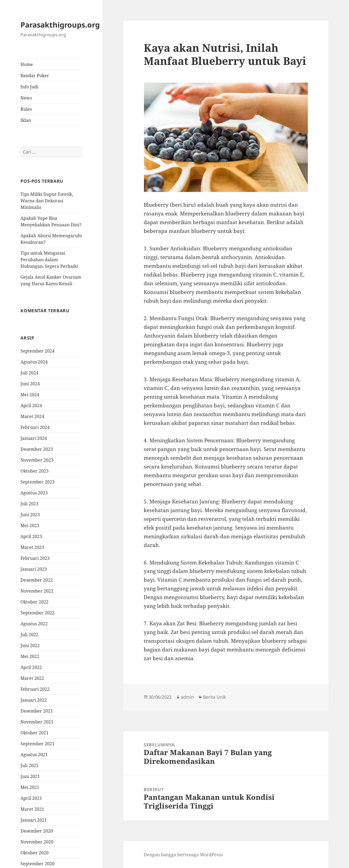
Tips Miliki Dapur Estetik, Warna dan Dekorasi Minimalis (47, 201)
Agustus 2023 (34, 493)
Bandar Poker (35, 76)
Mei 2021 (30, 787)
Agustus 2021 (34, 755)
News (26, 98)
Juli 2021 (29, 765)
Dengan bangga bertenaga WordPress (183, 855)
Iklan (26, 120)
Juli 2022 (29, 635)
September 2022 (37, 613)
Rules (26, 109)
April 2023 (31, 536)
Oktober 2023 (34, 471)
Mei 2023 (30, 525)
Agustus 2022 (34, 624)
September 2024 (37, 351)
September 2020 (37, 864)
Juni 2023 (30, 515)
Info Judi (29, 87)
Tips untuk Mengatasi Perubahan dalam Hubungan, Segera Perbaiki (49, 260)
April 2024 (31, 406)
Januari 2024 (34, 438)
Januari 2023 (34, 569)
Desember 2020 (37, 831)
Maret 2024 (32, 416)
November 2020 (37, 842)
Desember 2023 (37, 449)
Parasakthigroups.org (60, 25)
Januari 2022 (34, 700)
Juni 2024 (30, 384)
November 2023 (37, 460)
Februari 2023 (35, 558)
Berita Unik (215, 697)
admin (187, 697)
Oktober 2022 (34, 602)
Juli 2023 (29, 504)
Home (27, 64)
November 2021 (37, 722)
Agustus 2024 (34, 362)
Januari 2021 (34, 820)
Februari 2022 (35, 689)
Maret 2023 (32, 547)
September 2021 (37, 744)
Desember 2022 (37, 580)
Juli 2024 (29, 373)
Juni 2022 (30, 645)
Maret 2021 (32, 809)
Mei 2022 (30, 656)
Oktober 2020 (34, 853)
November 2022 (37, 591)
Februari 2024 (35, 427)
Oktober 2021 (34, 733)
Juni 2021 (30, 776)
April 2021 (31, 798)
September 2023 (37, 482)
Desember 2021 (37, 711)
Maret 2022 (32, 678)
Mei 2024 (30, 395)
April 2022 (31, 667)
